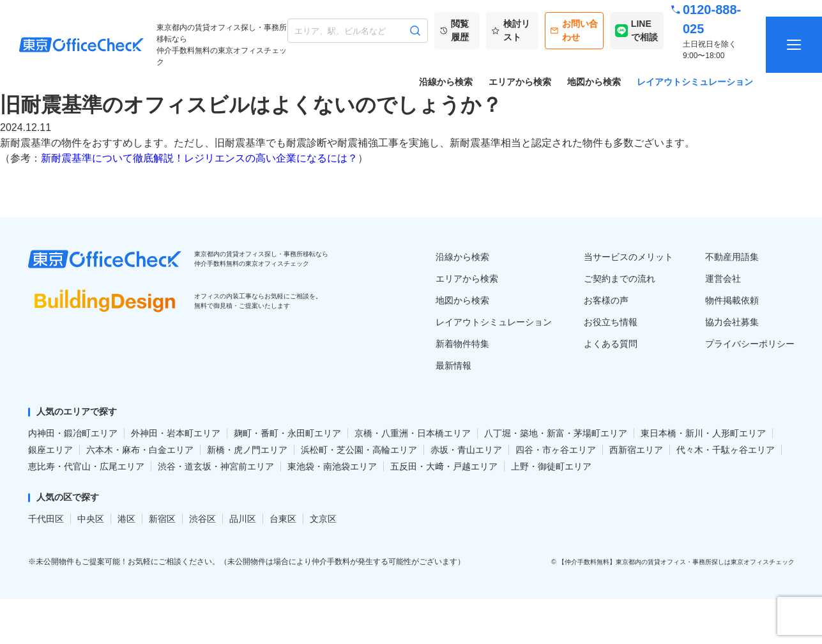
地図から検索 (594, 82)
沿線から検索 (446, 82)
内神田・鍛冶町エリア (73, 433)
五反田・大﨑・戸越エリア (444, 466)
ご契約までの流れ (620, 279)
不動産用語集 (732, 257)
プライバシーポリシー (750, 344)
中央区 (91, 519)
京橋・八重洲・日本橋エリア (413, 433)
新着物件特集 (462, 344)
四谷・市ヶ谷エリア (556, 450)
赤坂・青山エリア (466, 450)
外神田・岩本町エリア (176, 433)
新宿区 (162, 519)
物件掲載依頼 (732, 300)
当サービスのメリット (628, 257)
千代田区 (46, 519)
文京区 (323, 519)
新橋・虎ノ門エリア (247, 450)
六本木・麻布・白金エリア (140, 450)
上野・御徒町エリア (551, 466)
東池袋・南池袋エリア (332, 466)
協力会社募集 (732, 322)
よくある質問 (611, 344)
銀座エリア (50, 450)
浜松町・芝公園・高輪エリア (359, 450)
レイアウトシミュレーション (695, 82)
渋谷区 (202, 519)
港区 (126, 519)
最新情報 (453, 365)
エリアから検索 (520, 82)
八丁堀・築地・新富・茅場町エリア (556, 433)
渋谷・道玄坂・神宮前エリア (216, 466)
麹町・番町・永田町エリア (287, 433)
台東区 (283, 519)
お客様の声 (606, 300)
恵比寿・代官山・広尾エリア (86, 466)
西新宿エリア (636, 450)
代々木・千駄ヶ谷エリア (726, 450)
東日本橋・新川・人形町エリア (703, 433)
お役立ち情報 (611, 322)
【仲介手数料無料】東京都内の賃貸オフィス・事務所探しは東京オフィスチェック (676, 562)
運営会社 (723, 279)
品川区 (243, 519)
